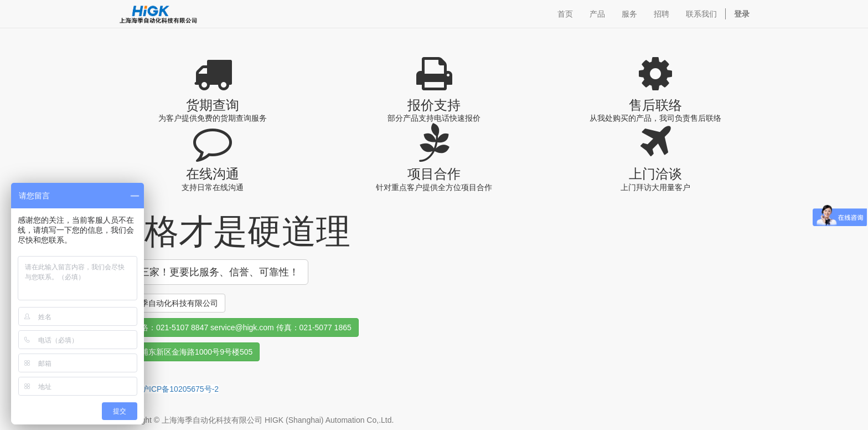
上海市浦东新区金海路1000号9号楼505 (185, 352)
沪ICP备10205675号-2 (180, 389)
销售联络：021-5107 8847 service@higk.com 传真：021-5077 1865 (234, 327)
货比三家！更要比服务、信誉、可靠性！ (209, 272)
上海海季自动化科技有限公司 (168, 303)
